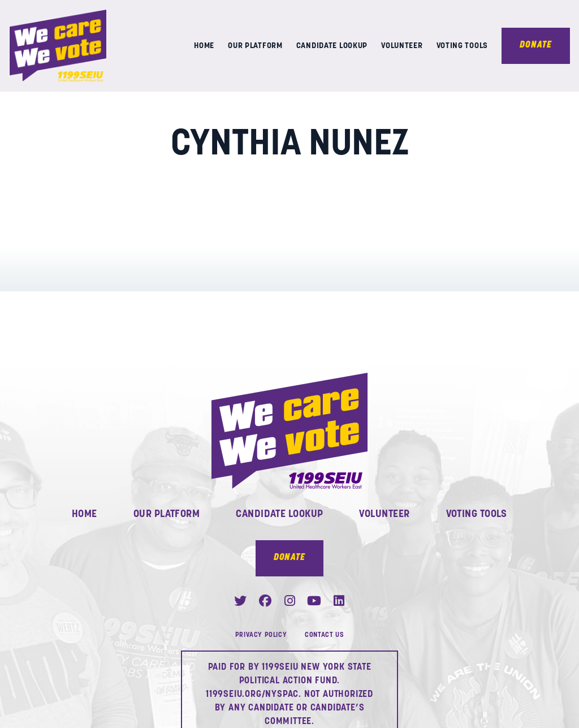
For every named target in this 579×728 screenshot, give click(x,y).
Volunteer (402, 48)
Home (204, 48)
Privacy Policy (261, 635)
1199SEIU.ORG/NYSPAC (252, 695)
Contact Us (324, 635)
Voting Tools (463, 48)
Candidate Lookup (332, 48)
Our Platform (255, 48)
